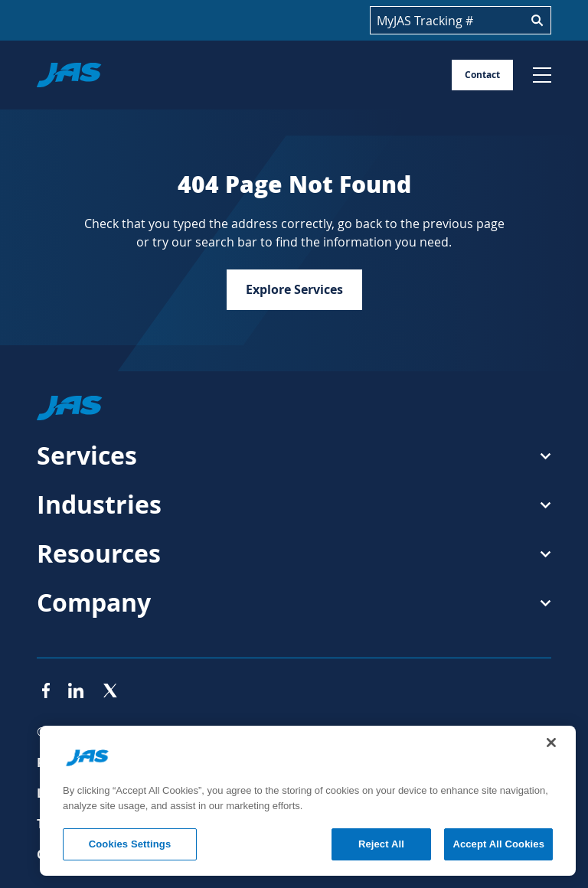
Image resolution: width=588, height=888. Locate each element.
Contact (482, 75)
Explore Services (294, 289)
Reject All (381, 844)
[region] (308, 801)
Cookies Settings (130, 844)
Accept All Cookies (498, 844)
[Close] (551, 743)
